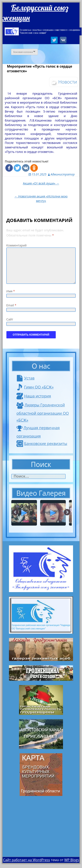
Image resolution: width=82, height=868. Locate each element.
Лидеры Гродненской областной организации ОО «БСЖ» (43, 413)
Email (11, 305)
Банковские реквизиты (42, 443)
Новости (68, 82)
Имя (11, 291)
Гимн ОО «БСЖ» (35, 387)
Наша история (34, 396)
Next (67, 512)
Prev (16, 512)
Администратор (63, 174)
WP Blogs (72, 860)
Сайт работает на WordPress (26, 860)
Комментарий (17, 245)
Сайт (10, 319)
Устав (26, 378)
